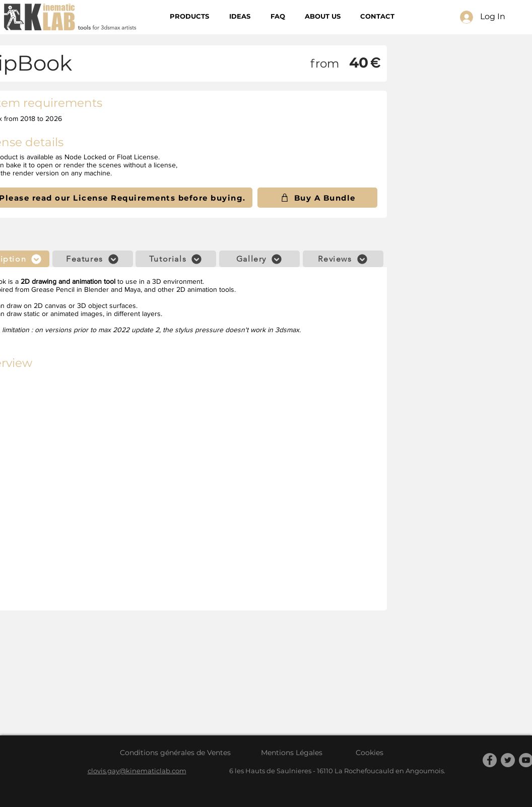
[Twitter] (508, 760)
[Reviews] (343, 259)
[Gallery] (259, 259)
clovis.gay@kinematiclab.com (137, 771)
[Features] (93, 259)
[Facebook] (490, 760)
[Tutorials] (176, 259)
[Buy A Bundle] (317, 198)
